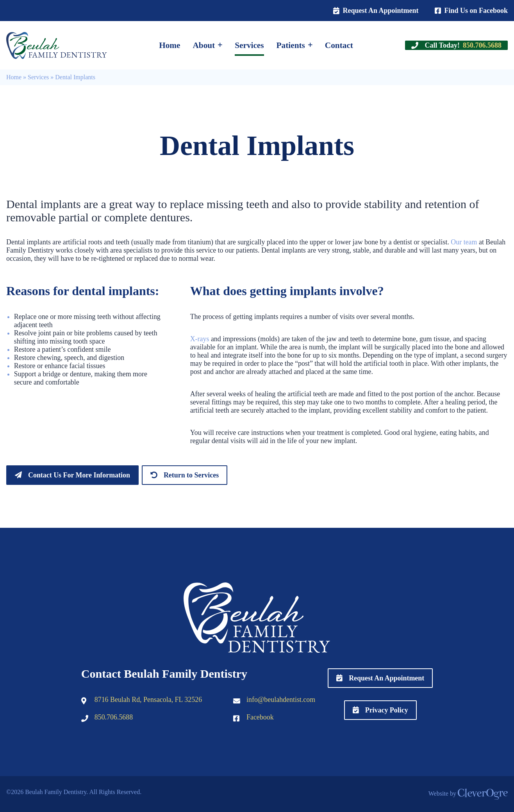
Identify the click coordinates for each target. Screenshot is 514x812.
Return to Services (191, 475)
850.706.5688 (114, 717)
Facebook (260, 717)
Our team (464, 242)
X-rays (200, 339)
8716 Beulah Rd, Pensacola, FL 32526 (148, 700)
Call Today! (463, 45)
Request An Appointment (380, 11)
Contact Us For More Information (79, 475)
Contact (339, 45)
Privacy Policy (387, 710)
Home (170, 45)
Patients (291, 45)
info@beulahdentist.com (281, 700)
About (204, 45)
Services (249, 45)
